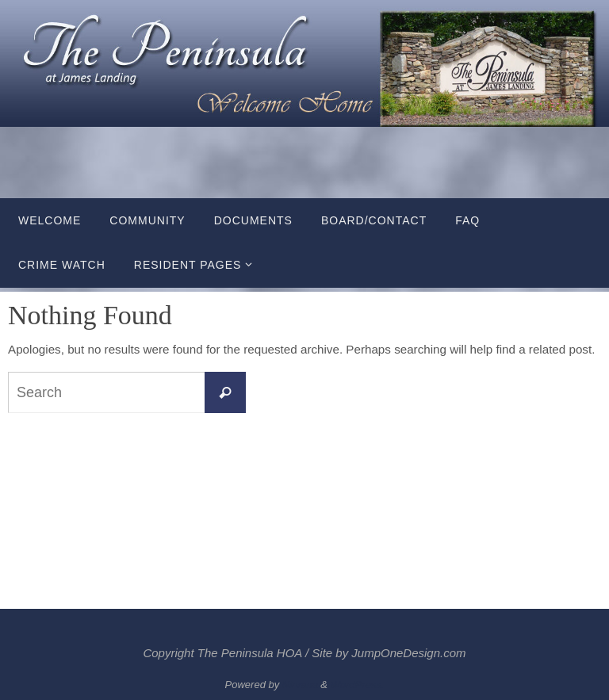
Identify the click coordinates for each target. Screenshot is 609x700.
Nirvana (300, 685)
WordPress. (358, 685)
